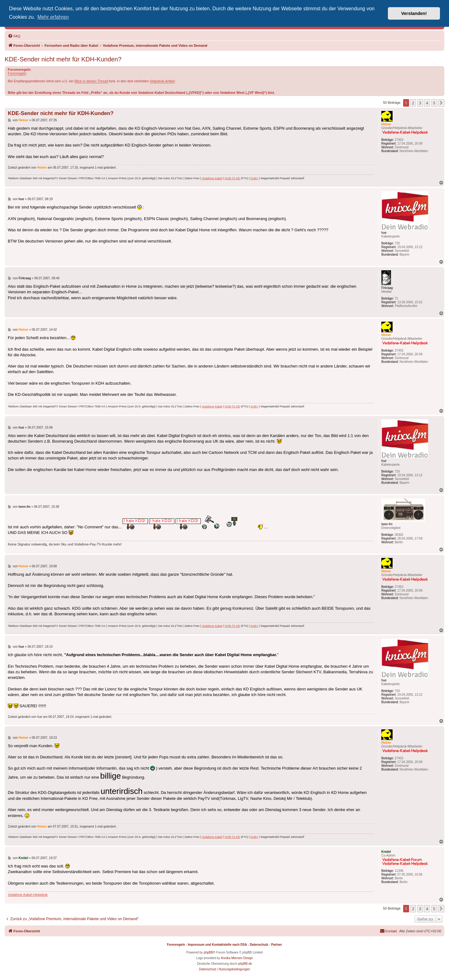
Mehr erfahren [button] (53, 17)
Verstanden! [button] (414, 13)
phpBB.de (245, 964)
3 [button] (420, 103)
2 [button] (413, 103)
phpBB (208, 952)
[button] (441, 103)
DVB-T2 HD (232, 178)
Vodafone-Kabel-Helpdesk (28, 895)
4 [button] (427, 103)
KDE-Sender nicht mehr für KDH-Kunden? (63, 59)
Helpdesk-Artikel (162, 81)
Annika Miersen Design (237, 958)
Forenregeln (17, 73)
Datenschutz (259, 945)
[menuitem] (14, 36)
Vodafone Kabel (212, 178)
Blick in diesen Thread (91, 81)
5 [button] (434, 103)
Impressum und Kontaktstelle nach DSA (217, 945)
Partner (276, 945)
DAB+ (254, 178)
